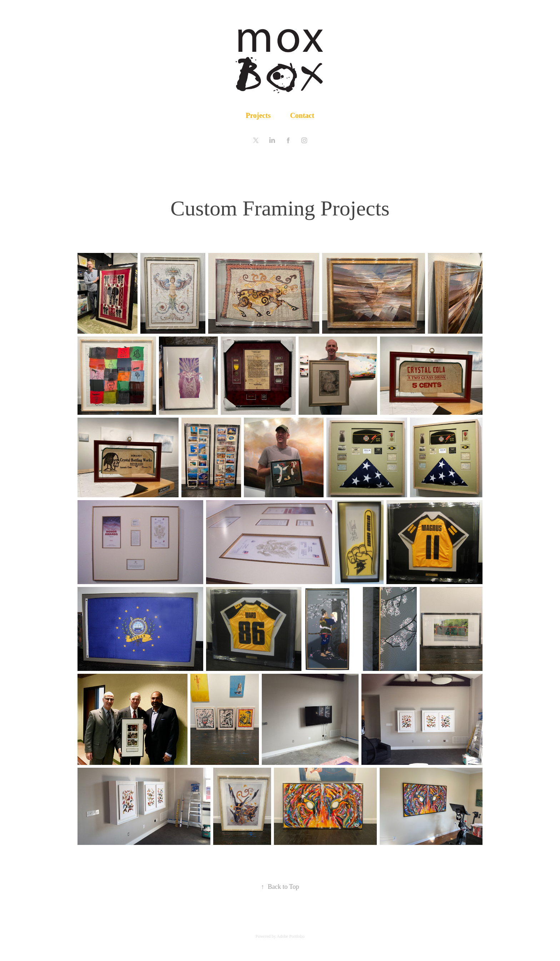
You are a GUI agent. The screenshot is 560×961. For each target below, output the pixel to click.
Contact (302, 115)
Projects (258, 115)
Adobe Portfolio (291, 936)
